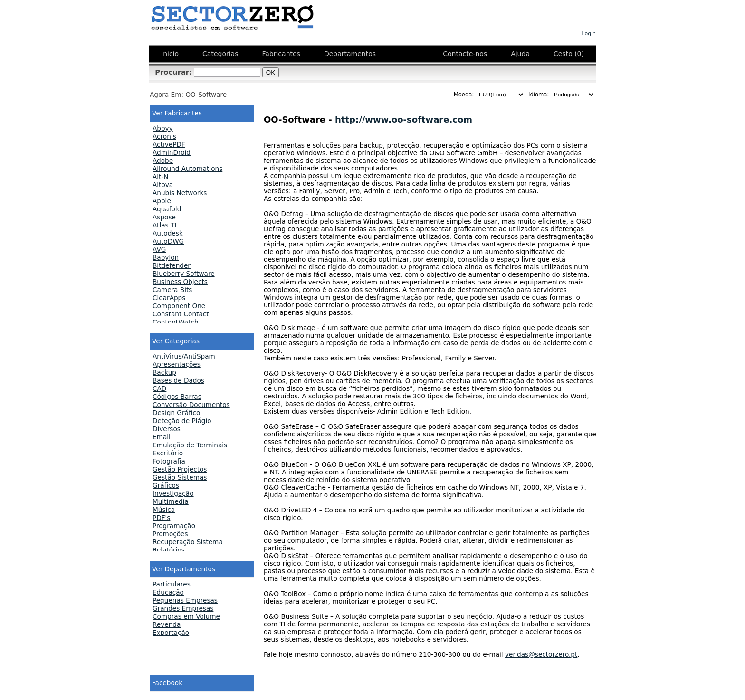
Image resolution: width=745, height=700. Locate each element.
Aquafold (167, 209)
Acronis (164, 136)
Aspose (164, 217)
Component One (179, 306)
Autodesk (168, 233)
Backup (164, 372)
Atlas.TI (164, 225)
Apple (162, 201)
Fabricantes (281, 54)
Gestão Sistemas (180, 477)
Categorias (220, 54)
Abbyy (163, 128)
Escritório (168, 453)
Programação (174, 526)
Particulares (172, 584)
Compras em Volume (186, 616)
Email (162, 437)
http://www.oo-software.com (404, 119)
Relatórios (169, 550)
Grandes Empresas (183, 608)
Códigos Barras (177, 397)
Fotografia (169, 461)
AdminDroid (172, 152)
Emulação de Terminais (190, 445)
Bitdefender (172, 265)
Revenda (167, 624)
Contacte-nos (465, 54)
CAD (159, 388)
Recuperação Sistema (188, 542)
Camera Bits (172, 290)
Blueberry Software (184, 274)
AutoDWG (168, 241)
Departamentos (350, 54)
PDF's (161, 518)
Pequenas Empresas (185, 600)
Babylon (166, 257)
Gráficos (166, 485)
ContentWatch (176, 322)
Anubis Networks (180, 193)
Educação (168, 592)
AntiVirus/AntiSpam (184, 356)
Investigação (173, 493)
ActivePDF (169, 144)
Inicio (170, 54)
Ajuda (520, 54)
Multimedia (171, 501)
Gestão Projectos (180, 469)
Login (589, 33)
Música (164, 510)
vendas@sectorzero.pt (541, 654)
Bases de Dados (178, 380)
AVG (159, 249)
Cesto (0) (569, 54)
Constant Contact (181, 314)
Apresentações (177, 364)
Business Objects (180, 282)
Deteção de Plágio (182, 421)
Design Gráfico (176, 413)
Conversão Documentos (191, 405)
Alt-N (161, 177)
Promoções (170, 534)
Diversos (167, 429)
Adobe (163, 161)
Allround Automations (187, 169)
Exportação (171, 633)
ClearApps (169, 298)
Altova (163, 185)
